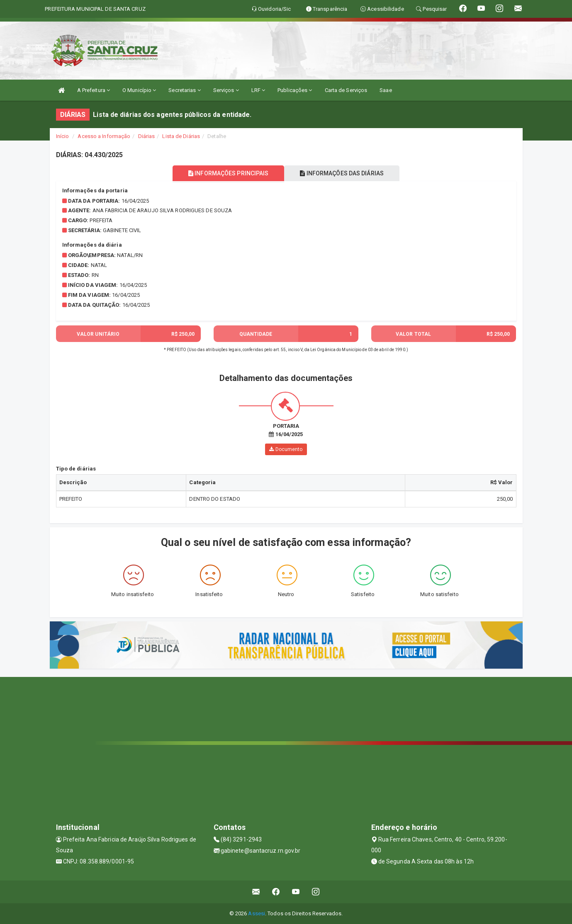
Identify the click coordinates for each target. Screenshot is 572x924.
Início (63, 136)
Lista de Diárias (181, 136)
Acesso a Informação (104, 136)
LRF (258, 90)
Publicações (295, 90)
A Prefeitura (94, 90)
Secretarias (184, 90)
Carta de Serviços (346, 90)
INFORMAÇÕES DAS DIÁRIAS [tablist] (343, 173)
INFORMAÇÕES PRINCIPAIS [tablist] (227, 173)
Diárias (147, 136)
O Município (139, 90)
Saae (386, 90)
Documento (286, 449)
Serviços (226, 90)
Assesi (257, 913)
